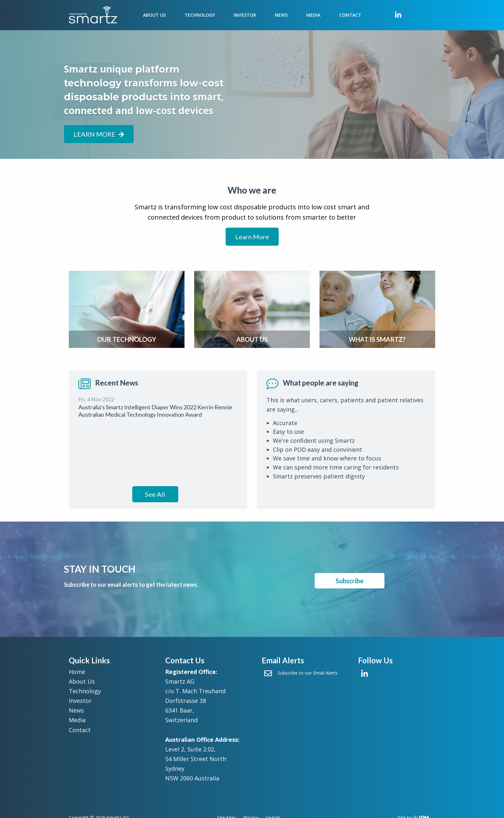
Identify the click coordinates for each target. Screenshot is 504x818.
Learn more (99, 134)
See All (155, 494)
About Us (154, 15)
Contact (350, 15)
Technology (200, 15)
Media (313, 15)
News (281, 15)
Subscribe (350, 581)
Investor (245, 15)
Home (77, 672)
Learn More (252, 237)
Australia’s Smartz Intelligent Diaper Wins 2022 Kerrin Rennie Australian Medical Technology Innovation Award (155, 411)
